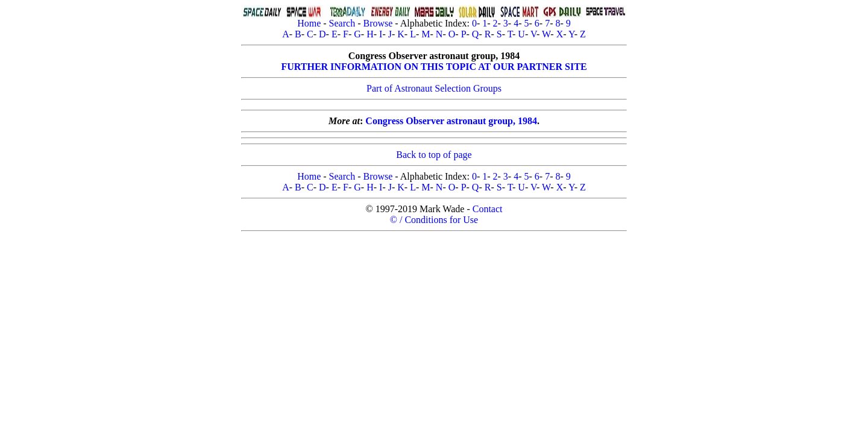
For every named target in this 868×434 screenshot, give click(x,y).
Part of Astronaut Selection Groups (434, 88)
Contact (488, 209)
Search (342, 23)
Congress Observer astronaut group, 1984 (451, 121)
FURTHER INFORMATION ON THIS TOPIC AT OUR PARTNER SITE (434, 67)
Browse (378, 23)
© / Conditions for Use (434, 220)
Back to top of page (434, 155)
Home (309, 23)
